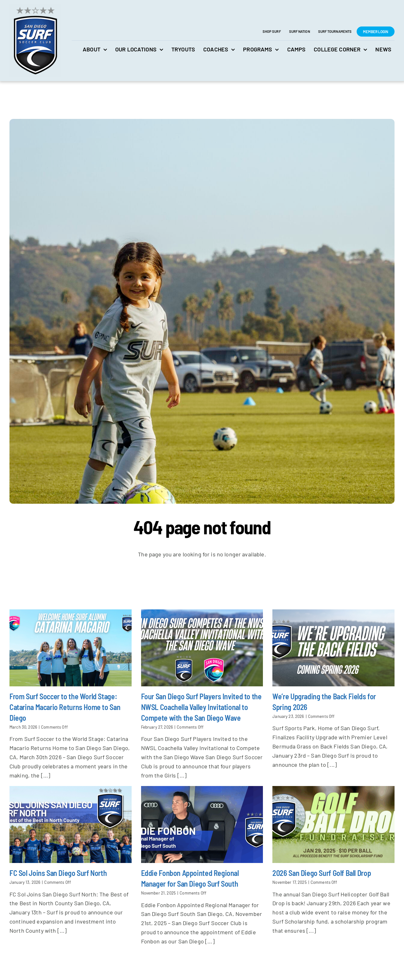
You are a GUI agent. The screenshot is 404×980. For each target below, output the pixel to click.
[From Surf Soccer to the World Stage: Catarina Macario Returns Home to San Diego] (71, 648)
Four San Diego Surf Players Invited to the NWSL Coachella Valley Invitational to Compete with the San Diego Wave (201, 706)
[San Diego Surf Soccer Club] (35, 7)
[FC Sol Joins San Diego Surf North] (71, 824)
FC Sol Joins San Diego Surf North (58, 873)
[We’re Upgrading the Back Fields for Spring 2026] (333, 648)
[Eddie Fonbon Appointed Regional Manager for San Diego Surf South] (202, 824)
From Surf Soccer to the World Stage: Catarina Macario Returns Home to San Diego (65, 706)
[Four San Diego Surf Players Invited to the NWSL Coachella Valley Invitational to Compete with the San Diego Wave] (202, 648)
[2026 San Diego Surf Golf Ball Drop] (333, 824)
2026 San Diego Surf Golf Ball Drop (322, 873)
